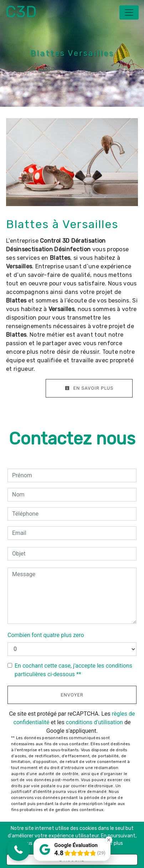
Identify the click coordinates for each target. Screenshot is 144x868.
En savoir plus (89, 388)
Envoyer (72, 695)
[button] (19, 849)
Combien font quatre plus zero (46, 635)
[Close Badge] (109, 840)
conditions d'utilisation (94, 722)
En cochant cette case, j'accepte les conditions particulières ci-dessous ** (73, 670)
